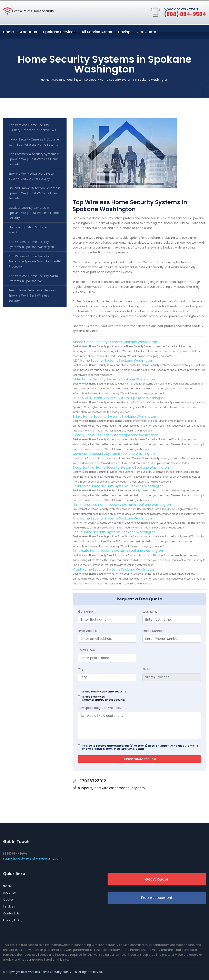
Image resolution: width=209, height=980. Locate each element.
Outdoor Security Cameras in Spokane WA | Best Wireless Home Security (34, 213)
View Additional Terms (129, 749)
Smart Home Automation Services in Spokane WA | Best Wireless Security (34, 295)
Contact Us (11, 913)
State (146, 669)
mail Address (88, 631)
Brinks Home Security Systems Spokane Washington (114, 416)
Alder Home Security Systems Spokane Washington (114, 379)
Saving (124, 32)
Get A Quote (157, 879)
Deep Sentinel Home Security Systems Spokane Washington (121, 468)
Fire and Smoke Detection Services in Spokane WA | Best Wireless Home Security (34, 193)
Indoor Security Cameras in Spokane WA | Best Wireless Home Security (34, 142)
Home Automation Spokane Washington (28, 230)
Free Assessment (157, 898)
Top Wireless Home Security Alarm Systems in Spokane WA (33, 278)
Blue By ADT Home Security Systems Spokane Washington (119, 398)
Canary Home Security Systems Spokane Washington (115, 435)
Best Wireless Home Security (41, 972)
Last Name (150, 612)
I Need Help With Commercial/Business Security (104, 698)
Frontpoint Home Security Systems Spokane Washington (118, 486)
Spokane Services (59, 32)
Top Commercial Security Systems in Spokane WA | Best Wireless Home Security (34, 159)
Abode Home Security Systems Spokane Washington (115, 342)
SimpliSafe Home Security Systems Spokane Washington (118, 551)
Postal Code (86, 650)
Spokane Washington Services (75, 80)
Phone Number (153, 631)
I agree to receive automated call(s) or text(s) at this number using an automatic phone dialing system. (140, 747)
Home (8, 32)
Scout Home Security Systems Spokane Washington (114, 532)
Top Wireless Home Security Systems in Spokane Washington (31, 244)
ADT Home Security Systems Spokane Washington (113, 361)
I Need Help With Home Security (104, 692)
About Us (28, 32)
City (81, 669)
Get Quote (146, 32)
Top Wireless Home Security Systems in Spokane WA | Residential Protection (35, 261)
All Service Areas (97, 32)
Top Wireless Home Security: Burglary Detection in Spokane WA (32, 127)
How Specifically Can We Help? (100, 708)
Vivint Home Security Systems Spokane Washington (114, 569)
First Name (85, 612)
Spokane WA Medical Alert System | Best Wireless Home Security (34, 176)
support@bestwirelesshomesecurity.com (111, 788)
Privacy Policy (13, 920)
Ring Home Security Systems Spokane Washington (113, 518)
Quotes (8, 900)
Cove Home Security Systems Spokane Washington (114, 454)
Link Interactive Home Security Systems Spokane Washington (122, 505)
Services (9, 906)
